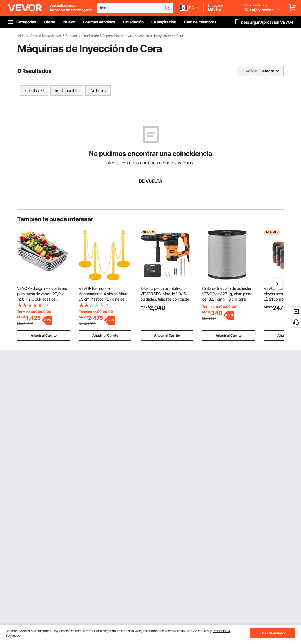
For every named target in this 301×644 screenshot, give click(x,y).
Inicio (21, 36)
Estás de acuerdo (273, 633)
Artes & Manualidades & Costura (54, 36)
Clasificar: (250, 71)
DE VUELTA (151, 181)
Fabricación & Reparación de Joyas (108, 36)
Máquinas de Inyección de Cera (161, 36)
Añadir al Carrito (44, 335)
